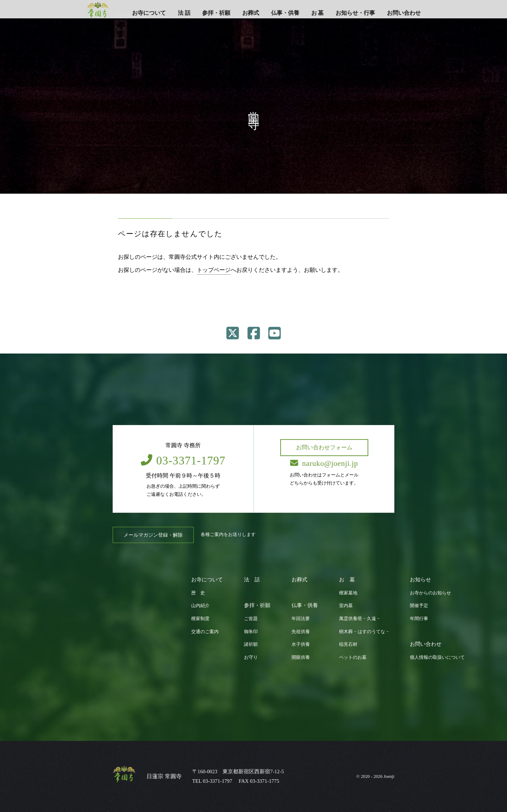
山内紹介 (200, 606)
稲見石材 (348, 644)
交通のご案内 (205, 632)
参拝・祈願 (216, 13)
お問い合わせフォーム (324, 447)
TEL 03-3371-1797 (212, 781)
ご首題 (251, 619)
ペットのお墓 (353, 657)
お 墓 (318, 13)
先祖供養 (301, 632)
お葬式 (251, 13)
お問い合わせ (404, 13)
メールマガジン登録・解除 (153, 535)
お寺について (149, 13)
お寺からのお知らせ (430, 593)
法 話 (184, 13)
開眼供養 (301, 657)
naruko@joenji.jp (324, 463)
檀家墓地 (348, 593)
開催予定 (419, 606)
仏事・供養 (285, 13)
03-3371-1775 (265, 781)
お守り (251, 657)
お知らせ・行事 (355, 13)
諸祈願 (251, 644)
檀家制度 (200, 619)
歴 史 (198, 593)
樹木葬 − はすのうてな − (364, 632)
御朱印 (251, 632)
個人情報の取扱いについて (437, 657)
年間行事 (419, 619)
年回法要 (301, 619)
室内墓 (346, 606)
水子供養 (301, 644)
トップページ (214, 270)
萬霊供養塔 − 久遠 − (359, 619)
